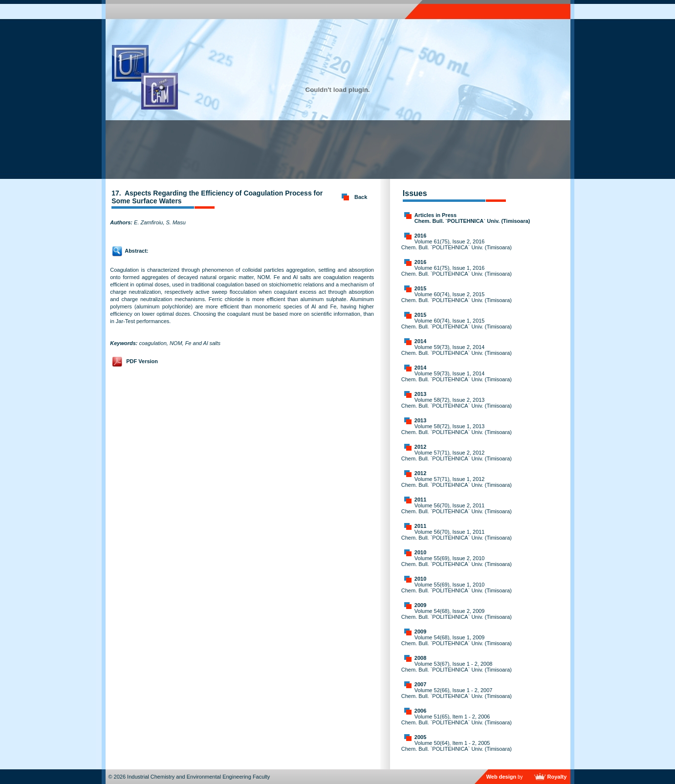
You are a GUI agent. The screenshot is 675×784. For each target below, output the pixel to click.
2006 (420, 711)
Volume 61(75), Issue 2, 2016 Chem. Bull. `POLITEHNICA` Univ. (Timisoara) (457, 244)
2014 (420, 341)
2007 (420, 684)
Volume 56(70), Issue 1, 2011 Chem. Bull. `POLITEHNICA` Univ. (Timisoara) (457, 535)
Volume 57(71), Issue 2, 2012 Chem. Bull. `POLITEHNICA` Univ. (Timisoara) (457, 456)
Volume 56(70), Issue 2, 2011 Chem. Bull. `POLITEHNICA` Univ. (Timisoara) (457, 508)
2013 (420, 394)
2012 (420, 447)
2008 (420, 658)
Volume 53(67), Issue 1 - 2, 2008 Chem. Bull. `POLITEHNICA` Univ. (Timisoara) (457, 667)
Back (361, 197)
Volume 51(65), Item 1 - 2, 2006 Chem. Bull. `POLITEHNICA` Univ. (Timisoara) (457, 719)
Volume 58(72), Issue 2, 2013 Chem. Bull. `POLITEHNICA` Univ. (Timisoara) (457, 403)
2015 (420, 288)
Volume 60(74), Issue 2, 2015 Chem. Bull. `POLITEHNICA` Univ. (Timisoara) (457, 297)
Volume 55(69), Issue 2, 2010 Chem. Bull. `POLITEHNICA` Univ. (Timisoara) (457, 561)
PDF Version (142, 361)
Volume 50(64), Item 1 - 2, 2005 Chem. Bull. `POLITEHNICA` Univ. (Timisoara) (457, 746)
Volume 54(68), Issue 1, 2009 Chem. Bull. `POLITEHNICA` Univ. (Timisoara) (457, 640)
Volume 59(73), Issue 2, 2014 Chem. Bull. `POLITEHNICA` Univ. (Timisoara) (457, 350)
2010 (420, 552)
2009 (420, 605)
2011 (420, 500)
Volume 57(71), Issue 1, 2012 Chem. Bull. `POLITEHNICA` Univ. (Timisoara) (457, 482)
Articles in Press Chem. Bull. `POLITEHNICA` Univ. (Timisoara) (472, 218)
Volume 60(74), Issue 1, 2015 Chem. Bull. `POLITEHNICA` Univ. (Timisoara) (457, 324)
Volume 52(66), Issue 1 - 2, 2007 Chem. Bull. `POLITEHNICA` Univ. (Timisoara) (457, 693)
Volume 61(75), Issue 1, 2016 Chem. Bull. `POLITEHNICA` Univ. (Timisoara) (457, 271)
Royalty (557, 777)
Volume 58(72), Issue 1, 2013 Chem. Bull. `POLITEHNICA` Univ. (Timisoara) (457, 429)
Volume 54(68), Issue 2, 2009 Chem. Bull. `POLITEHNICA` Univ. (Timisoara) (457, 614)
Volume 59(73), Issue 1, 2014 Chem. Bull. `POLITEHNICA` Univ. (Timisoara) (457, 376)
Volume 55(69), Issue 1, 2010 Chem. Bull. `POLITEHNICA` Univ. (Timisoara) (457, 588)
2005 (420, 737)
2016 (420, 236)
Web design (501, 777)
